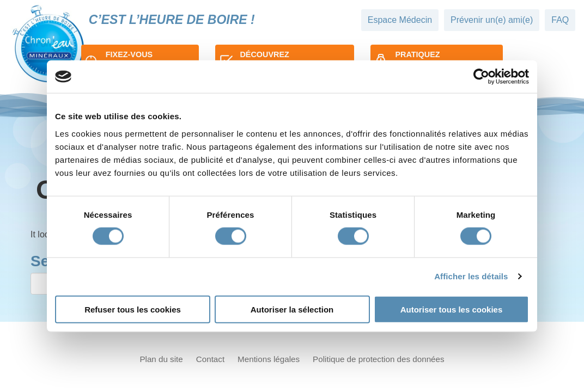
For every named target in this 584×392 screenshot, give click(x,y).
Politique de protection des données (379, 359)
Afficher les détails (471, 276)
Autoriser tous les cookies (452, 309)
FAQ (560, 20)
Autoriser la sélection (292, 309)
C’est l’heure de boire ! (172, 20)
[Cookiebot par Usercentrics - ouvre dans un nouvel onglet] (481, 77)
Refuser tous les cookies (133, 309)
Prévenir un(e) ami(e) (492, 20)
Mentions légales (269, 359)
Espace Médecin (400, 20)
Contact (210, 359)
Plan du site (161, 359)
